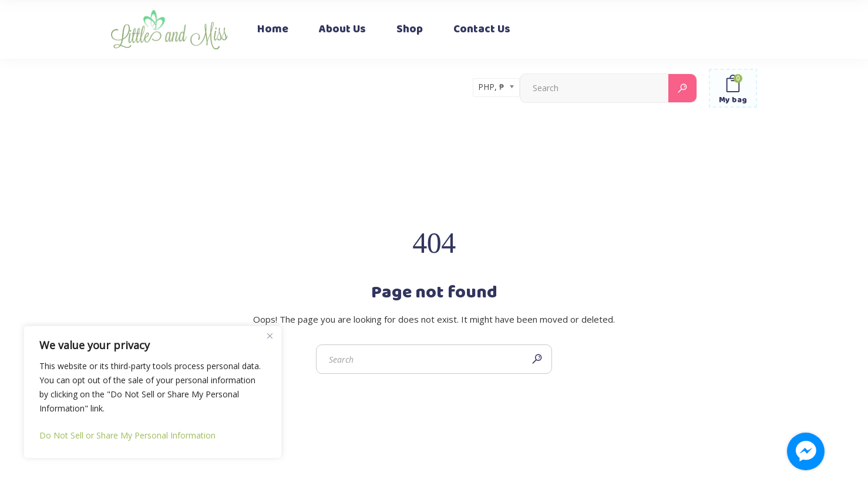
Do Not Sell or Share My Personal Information (127, 435)
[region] (153, 392)
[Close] (270, 336)
